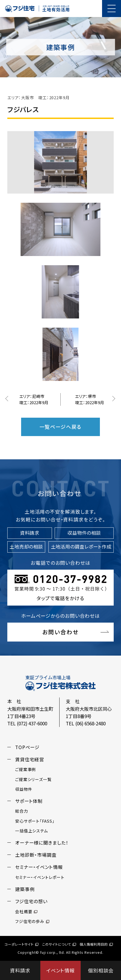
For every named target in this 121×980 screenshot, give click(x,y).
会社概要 (26, 911)
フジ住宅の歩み (32, 921)
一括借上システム (32, 831)
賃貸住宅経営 (30, 759)
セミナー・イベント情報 (39, 867)
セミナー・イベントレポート (40, 877)
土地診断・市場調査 (36, 855)
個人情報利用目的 (96, 944)
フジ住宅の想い (31, 901)
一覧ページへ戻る (61, 427)
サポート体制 (29, 801)
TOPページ (27, 747)
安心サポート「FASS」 (35, 821)
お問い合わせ (60, 632)
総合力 (22, 811)
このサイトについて (59, 944)
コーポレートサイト (22, 944)
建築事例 (25, 889)
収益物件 (24, 789)
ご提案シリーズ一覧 (33, 779)
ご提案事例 (26, 769)
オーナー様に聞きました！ (42, 843)
